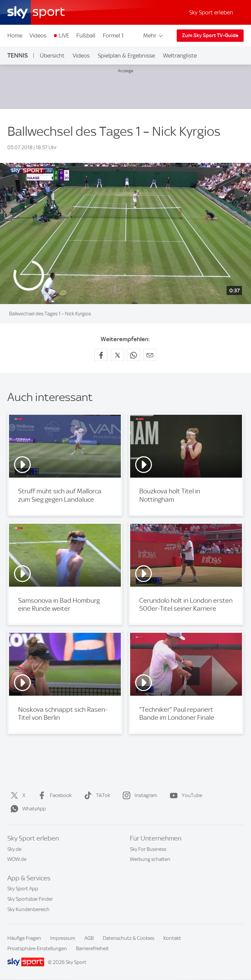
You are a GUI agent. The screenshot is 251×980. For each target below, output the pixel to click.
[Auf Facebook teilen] (101, 355)
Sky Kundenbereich (28, 909)
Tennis (18, 55)
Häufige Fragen (24, 938)
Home (15, 35)
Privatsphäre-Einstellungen (37, 949)
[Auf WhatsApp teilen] (134, 355)
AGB (89, 938)
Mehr (153, 35)
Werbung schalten (150, 859)
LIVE (64, 35)
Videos (38, 35)
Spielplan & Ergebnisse (126, 56)
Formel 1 (113, 35)
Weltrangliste (180, 56)
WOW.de (17, 859)
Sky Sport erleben (211, 12)
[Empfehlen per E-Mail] (150, 355)
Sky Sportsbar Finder (30, 899)
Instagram (139, 795)
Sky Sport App (23, 889)
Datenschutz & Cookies (129, 938)
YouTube (185, 795)
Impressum (63, 938)
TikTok (96, 795)
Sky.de (14, 849)
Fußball (86, 35)
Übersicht (52, 56)
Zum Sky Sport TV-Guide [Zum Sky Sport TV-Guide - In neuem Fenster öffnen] (210, 35)
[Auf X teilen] (117, 355)
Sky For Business (148, 849)
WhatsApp (27, 809)
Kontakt (172, 938)
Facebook (53, 795)
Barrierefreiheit (92, 949)
